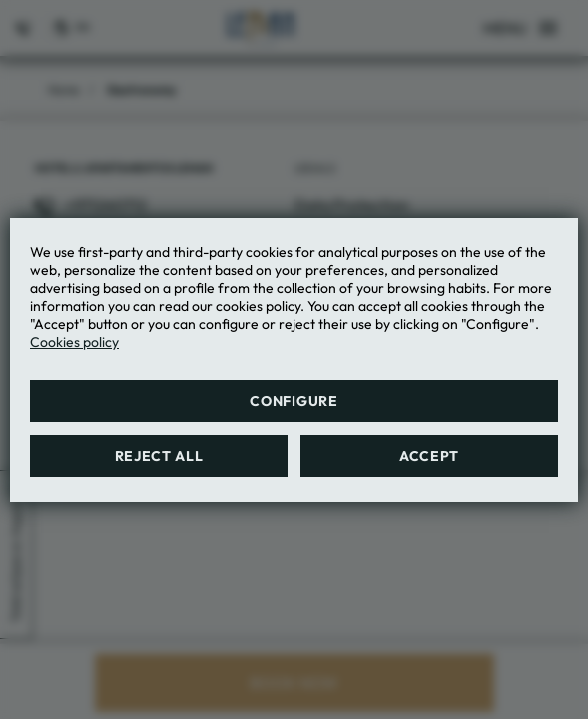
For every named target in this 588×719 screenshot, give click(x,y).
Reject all (159, 456)
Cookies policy (74, 342)
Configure (294, 401)
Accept (429, 456)
